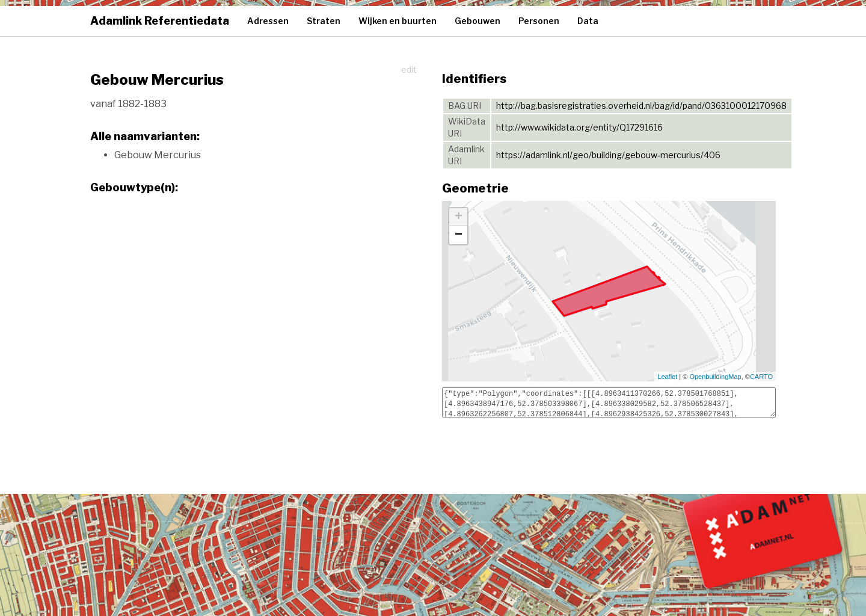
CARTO (761, 377)
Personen (539, 21)
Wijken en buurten (398, 21)
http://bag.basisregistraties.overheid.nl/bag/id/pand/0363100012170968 (641, 106)
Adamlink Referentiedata (160, 21)
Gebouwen (478, 21)
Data (588, 21)
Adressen (268, 21)
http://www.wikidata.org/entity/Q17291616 (579, 127)
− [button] (459, 235)
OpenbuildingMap (715, 377)
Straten (324, 21)
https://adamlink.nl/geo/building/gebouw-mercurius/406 (608, 155)
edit (409, 69)
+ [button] (459, 217)
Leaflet (667, 377)
